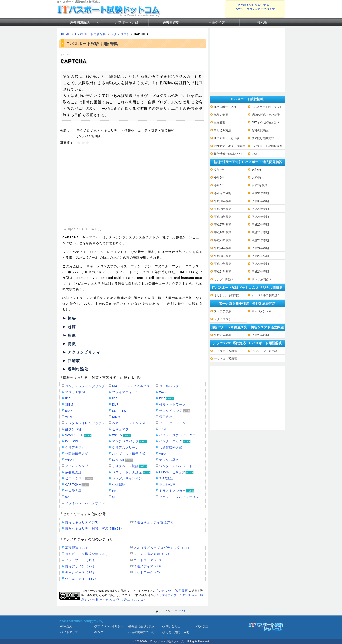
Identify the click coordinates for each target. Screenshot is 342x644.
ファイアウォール (126, 392)
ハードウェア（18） (149, 560)
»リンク (98, 632)
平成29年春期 (260, 209)
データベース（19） (81, 572)
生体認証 (119, 485)
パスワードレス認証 (127, 472)
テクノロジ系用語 (225, 359)
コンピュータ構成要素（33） (87, 554)
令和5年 (219, 178)
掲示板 (262, 22)
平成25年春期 (260, 240)
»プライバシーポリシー (108, 626)
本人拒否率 (167, 485)
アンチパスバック (126, 441)
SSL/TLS (119, 411)
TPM (163, 429)
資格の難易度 (260, 130)
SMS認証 (166, 478)
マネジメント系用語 (264, 351)
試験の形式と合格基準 (266, 115)
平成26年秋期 (223, 232)
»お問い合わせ (171, 626)
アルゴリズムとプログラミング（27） (162, 548)
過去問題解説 (80, 22)
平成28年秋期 (223, 217)
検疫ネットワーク (173, 405)
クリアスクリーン (126, 447)
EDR (162, 398)
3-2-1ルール (74, 435)
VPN (69, 417)
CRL (115, 497)
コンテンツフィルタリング (85, 386)
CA (67, 497)
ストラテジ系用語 (225, 351)
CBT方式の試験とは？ (266, 123)
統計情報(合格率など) (228, 154)
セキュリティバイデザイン (179, 497)
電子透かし (167, 417)
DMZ (69, 411)
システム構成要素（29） (152, 554)
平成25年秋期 (223, 240)
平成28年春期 (260, 217)
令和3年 (219, 185)
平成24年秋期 (223, 248)
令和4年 (257, 178)
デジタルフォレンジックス (85, 423)
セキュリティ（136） (81, 579)
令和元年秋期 (223, 193)
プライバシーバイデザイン (85, 503)
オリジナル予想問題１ (228, 295)
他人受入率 (73, 491)
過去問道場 (171, 22)
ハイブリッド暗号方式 (129, 454)
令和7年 (219, 170)
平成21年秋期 (223, 272)
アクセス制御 (75, 392)
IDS (68, 398)
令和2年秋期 (259, 185)
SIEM (69, 405)
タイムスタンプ (77, 466)
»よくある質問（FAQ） (176, 632)
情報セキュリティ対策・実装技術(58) (93, 528)
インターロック (171, 441)
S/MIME (119, 460)
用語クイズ (217, 22)
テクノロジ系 (120, 34)
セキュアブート (124, 429)
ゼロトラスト (75, 478)
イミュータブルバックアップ (181, 435)
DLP (115, 405)
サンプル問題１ (224, 279)
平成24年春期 (260, 248)
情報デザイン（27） (81, 566)
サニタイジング (171, 411)
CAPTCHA (73, 485)
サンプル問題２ (261, 279)
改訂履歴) (182, 591)
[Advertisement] (133, 186)
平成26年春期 (260, 232)
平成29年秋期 (223, 209)
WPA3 (70, 460)
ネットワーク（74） (149, 572)
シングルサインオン (127, 478)
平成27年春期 (260, 225)
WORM (117, 435)
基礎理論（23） (77, 548)
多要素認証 (73, 472)
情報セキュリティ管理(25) (154, 522)
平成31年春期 (260, 193)
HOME (66, 34)
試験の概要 (221, 115)
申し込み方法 (223, 130)
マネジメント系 (261, 311)
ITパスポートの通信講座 (267, 146)
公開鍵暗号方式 (77, 454)
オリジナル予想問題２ (266, 295)
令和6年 (257, 170)
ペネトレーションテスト (131, 423)
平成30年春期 (260, 201)
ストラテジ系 (223, 311)
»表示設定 (202, 626)
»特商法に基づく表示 (141, 626)
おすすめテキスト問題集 (230, 146)
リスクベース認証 (126, 466)
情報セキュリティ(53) (82, 522)
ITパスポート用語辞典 (90, 34)
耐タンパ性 (73, 429)
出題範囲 (220, 123)
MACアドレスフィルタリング (134, 386)
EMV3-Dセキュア (172, 472)
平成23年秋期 (223, 256)
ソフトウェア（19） (81, 560)
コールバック (169, 386)
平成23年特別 (260, 256)
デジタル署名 (169, 460)
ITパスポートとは (125, 22)
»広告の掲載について (141, 632)
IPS (115, 398)
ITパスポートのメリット (267, 107)
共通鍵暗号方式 (171, 447)
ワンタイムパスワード (176, 466)
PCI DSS (72, 441)
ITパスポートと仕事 (227, 138)
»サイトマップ (69, 632)
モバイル (180, 611)
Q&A (254, 154)
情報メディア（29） (149, 566)
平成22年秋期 (223, 264)
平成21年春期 (260, 272)
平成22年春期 (260, 264)
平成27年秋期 (223, 225)
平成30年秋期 (223, 201)
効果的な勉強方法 (263, 138)
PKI (115, 491)
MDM (116, 417)
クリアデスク (75, 447)
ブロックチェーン (173, 423)
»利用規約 (66, 626)
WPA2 (164, 454)
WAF (163, 392)
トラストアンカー (173, 491)
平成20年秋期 (260, 335)
